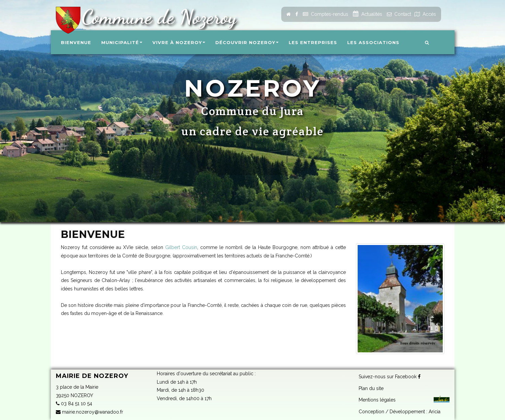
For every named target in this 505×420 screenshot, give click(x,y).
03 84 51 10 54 (74, 404)
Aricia (435, 411)
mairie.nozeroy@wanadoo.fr (89, 412)
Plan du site (371, 388)
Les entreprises (313, 42)
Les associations (373, 42)
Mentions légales (377, 399)
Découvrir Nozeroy (247, 42)
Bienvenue (76, 42)
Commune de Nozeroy (156, 17)
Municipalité (122, 42)
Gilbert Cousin (181, 247)
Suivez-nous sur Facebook (390, 376)
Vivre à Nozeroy (179, 42)
